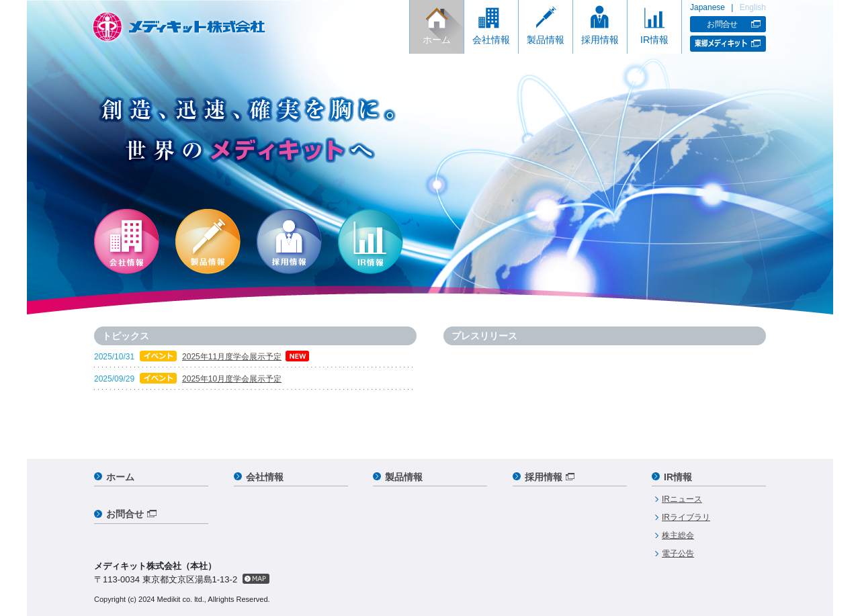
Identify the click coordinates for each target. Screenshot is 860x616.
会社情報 (491, 40)
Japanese (707, 7)
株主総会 (678, 535)
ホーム (437, 40)
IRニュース (682, 499)
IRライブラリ (686, 517)
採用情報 (600, 40)
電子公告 (678, 554)
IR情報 (654, 40)
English (753, 7)
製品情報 (546, 40)
